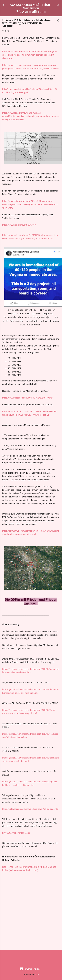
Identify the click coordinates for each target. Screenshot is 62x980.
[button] (58, 21)
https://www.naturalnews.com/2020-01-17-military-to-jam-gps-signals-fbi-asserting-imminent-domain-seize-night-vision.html (29, 55)
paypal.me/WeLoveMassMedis (16, 833)
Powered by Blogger (31, 969)
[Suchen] (58, 6)
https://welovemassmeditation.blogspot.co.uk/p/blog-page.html (31, 809)
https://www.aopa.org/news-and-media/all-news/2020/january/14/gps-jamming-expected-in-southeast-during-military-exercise (31, 116)
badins (37, 975)
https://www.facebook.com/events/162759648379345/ (28, 398)
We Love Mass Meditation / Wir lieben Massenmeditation (31, 8)
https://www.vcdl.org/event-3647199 (19, 225)
